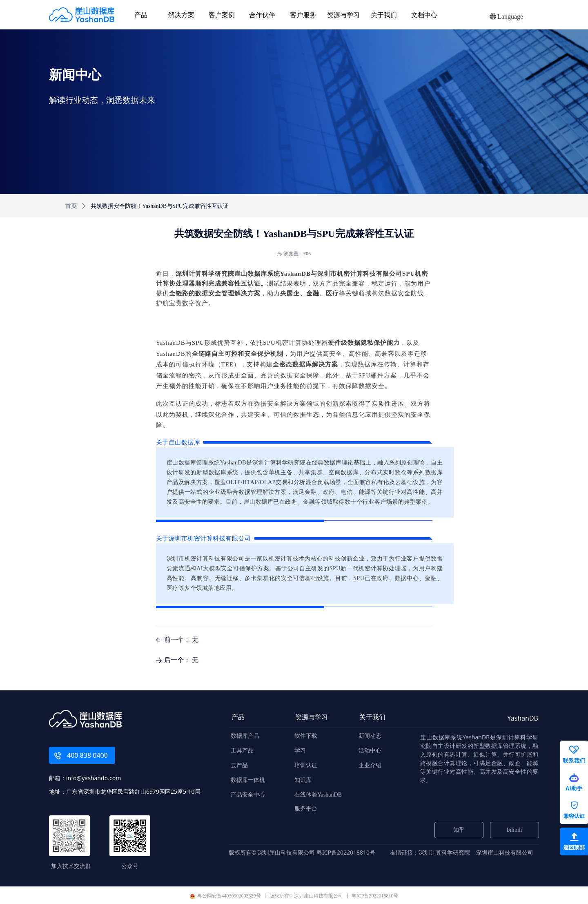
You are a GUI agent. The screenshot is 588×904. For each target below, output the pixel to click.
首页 (71, 206)
